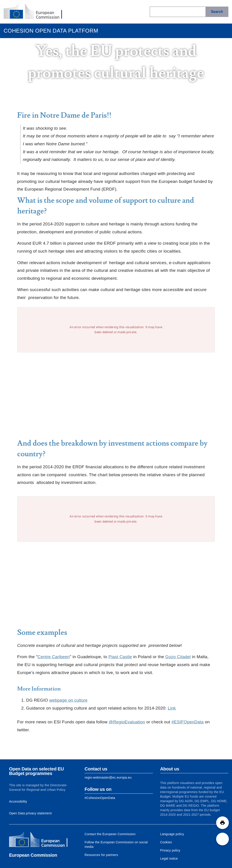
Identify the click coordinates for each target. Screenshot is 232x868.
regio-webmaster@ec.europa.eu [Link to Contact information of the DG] (108, 777)
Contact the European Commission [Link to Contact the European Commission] (110, 834)
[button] (222, 823)
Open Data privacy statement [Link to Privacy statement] (30, 813)
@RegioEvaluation (127, 722)
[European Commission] (36, 12)
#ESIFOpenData (188, 722)
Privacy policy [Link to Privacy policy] (170, 850)
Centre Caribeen (54, 657)
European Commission (33, 855)
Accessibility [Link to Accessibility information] (18, 801)
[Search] (217, 12)
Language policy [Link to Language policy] (172, 834)
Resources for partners (101, 855)
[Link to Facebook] (100, 798)
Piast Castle (120, 657)
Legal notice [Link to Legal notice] (169, 858)
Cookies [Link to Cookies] (166, 842)
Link (172, 708)
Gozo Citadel (178, 657)
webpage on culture (68, 700)
